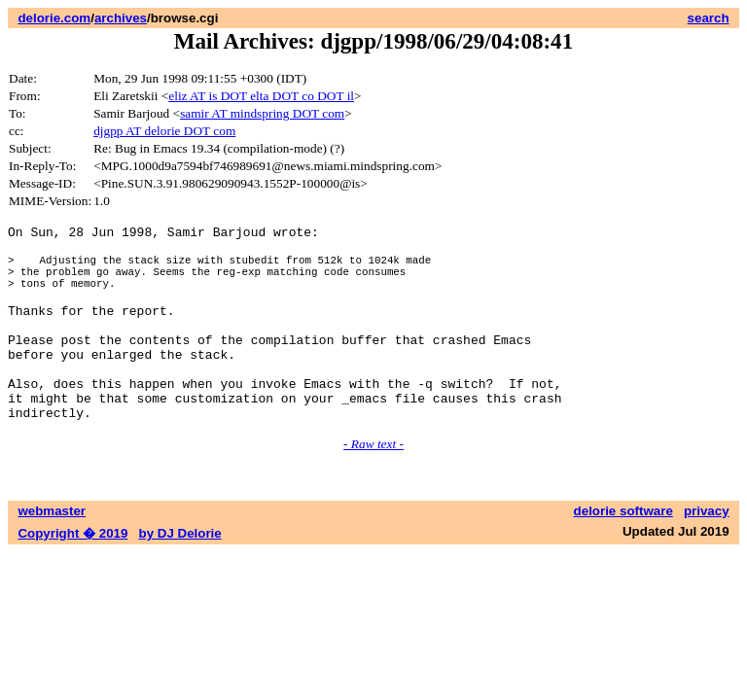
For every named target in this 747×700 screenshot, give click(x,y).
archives (121, 18)
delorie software (623, 552)
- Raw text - (373, 485)
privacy (707, 552)
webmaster (52, 552)
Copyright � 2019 (72, 574)
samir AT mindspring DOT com (262, 113)
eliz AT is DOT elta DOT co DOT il (261, 96)
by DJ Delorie (180, 574)
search (709, 18)
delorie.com (54, 18)
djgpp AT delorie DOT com (164, 131)
